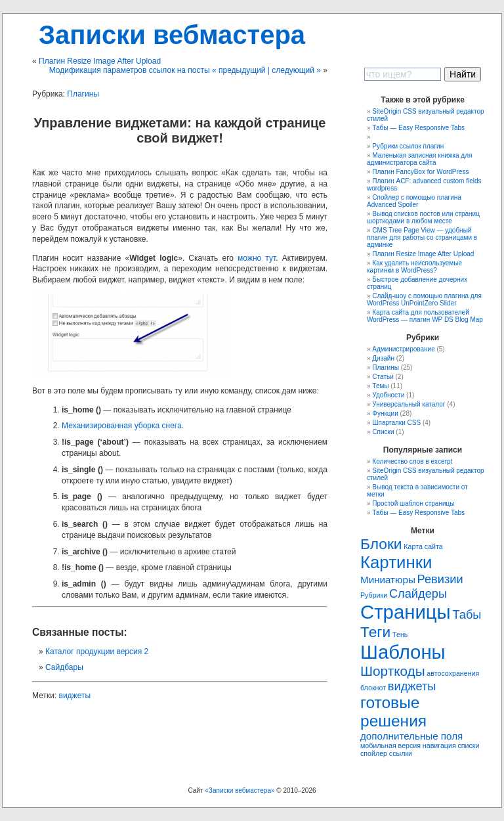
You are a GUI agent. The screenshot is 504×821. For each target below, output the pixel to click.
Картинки (396, 562)
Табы (467, 614)
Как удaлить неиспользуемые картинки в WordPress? (414, 267)
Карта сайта (423, 546)
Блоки (381, 544)
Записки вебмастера (172, 35)
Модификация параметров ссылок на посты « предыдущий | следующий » (185, 70)
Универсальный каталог (409, 404)
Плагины (83, 94)
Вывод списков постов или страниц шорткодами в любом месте (423, 217)
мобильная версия (390, 745)
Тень (400, 634)
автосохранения (453, 673)
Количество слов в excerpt (412, 461)
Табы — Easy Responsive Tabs (418, 128)
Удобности (388, 395)
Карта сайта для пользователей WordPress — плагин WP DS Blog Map (425, 316)
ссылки (401, 753)
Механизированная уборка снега (122, 426)
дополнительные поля (411, 736)
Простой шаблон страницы (413, 503)
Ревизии (440, 579)
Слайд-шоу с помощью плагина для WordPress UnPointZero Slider (424, 300)
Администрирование (403, 349)
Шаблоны (403, 652)
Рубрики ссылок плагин (408, 146)
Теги (375, 632)
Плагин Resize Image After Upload (100, 61)
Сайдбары (64, 667)
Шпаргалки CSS (396, 423)
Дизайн (383, 358)
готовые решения (393, 712)
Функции (385, 413)
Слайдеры (418, 593)
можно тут (257, 258)
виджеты (75, 696)
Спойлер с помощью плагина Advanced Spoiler (414, 201)
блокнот (373, 688)
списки (468, 745)
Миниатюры (388, 580)
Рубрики (374, 595)
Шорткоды (393, 671)
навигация (439, 745)
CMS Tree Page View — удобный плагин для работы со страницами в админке (422, 237)
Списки (383, 432)
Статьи (383, 377)
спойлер (374, 753)
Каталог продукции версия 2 (97, 652)
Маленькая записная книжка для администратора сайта (419, 159)
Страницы (406, 612)
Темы (380, 386)
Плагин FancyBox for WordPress (420, 172)
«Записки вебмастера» (240, 790)
